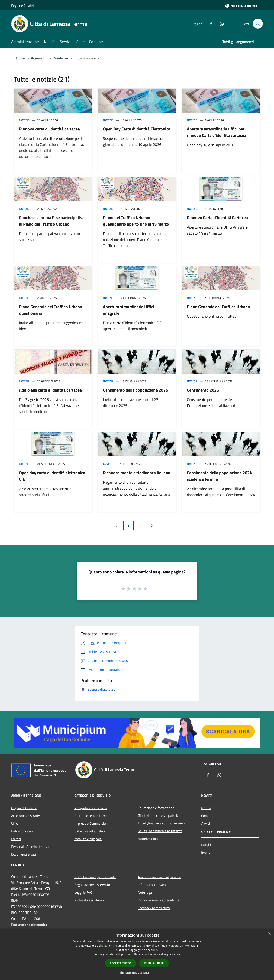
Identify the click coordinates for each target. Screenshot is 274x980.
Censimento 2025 (203, 390)
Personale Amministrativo (30, 847)
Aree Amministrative (26, 816)
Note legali (146, 892)
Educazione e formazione (156, 808)
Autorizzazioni (148, 839)
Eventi (206, 852)
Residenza (60, 58)
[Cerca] (258, 24)
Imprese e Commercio (90, 823)
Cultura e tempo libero (91, 816)
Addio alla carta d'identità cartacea (50, 390)
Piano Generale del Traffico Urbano (218, 307)
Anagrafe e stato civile (91, 808)
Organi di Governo (24, 808)
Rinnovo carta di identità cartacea (49, 129)
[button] (137, 973)
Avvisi (107, 464)
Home (21, 58)
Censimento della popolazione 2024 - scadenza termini (221, 476)
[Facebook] (209, 24)
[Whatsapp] (220, 24)
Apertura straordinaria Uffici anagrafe (129, 310)
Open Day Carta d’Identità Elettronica (137, 129)
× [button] (269, 933)
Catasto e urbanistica (90, 831)
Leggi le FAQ (83, 892)
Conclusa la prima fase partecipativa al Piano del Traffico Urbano (52, 221)
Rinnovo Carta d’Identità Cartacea (217, 218)
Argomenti (39, 58)
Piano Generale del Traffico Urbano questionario (51, 310)
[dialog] (137, 954)
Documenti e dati (24, 854)
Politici (16, 839)
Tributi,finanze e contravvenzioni (162, 823)
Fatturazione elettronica (29, 925)
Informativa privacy (152, 885)
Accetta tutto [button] (121, 963)
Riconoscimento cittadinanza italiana (137, 473)
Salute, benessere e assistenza (160, 831)
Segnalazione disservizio (92, 885)
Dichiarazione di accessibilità (159, 900)
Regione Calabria (23, 6)
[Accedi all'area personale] (241, 6)
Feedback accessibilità (154, 908)
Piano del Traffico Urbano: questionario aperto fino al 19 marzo (136, 221)
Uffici (15, 823)
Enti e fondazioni (23, 831)
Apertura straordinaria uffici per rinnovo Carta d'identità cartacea (217, 132)
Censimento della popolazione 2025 (136, 390)
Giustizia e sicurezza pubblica (159, 815)
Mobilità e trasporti (88, 839)
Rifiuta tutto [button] (154, 963)
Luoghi (206, 845)
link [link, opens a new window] (178, 954)
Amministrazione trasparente (159, 877)
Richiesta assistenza (89, 900)
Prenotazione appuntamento (95, 877)
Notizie (24, 120)
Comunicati (209, 816)
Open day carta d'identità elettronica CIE (52, 476)
